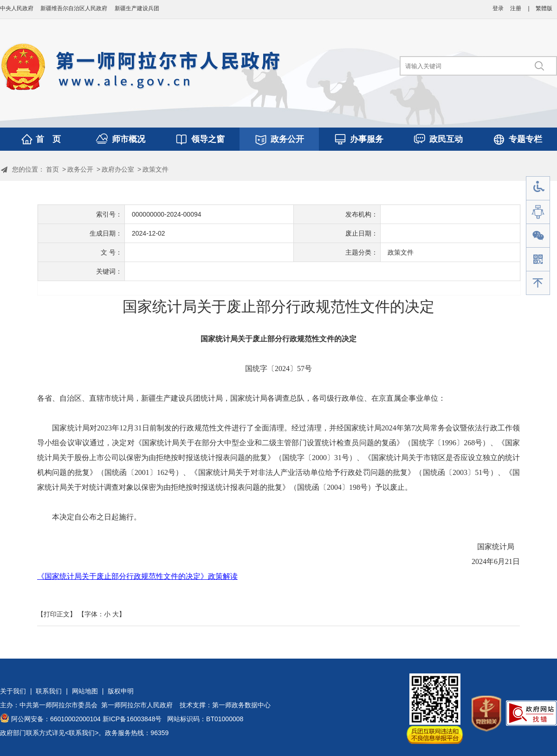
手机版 (538, 259)
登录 (498, 8)
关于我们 (13, 691)
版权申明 (121, 691)
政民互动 (446, 139)
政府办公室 (118, 169)
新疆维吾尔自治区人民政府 (74, 8)
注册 (516, 8)
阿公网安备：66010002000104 (56, 719)
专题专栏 (525, 139)
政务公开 (287, 139)
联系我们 (49, 691)
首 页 (48, 139)
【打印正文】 (57, 614)
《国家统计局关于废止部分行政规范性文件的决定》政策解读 (137, 576)
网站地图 (85, 691)
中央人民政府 (17, 8)
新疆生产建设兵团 (137, 8)
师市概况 (129, 139)
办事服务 (367, 139)
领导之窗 (208, 139)
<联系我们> (82, 733)
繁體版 (544, 8)
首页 (52, 169)
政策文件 (155, 169)
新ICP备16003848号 (132, 719)
